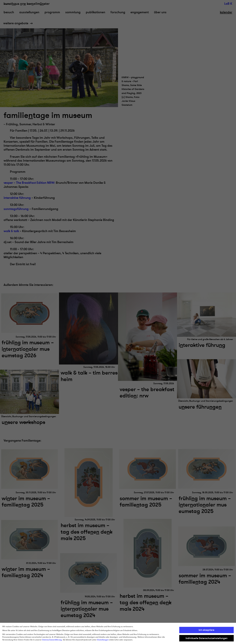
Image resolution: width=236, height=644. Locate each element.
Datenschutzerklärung (52, 640)
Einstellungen (103, 640)
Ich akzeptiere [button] (206, 630)
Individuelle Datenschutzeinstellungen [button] (206, 638)
